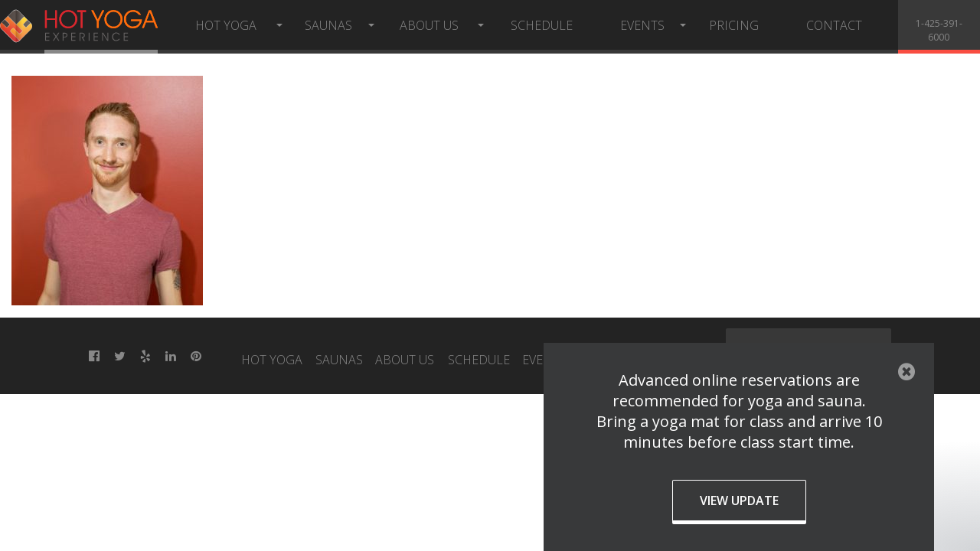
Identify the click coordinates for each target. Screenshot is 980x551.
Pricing (734, 25)
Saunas (328, 25)
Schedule (542, 25)
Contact (834, 25)
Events (642, 25)
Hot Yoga (226, 25)
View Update (739, 500)
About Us (429, 25)
